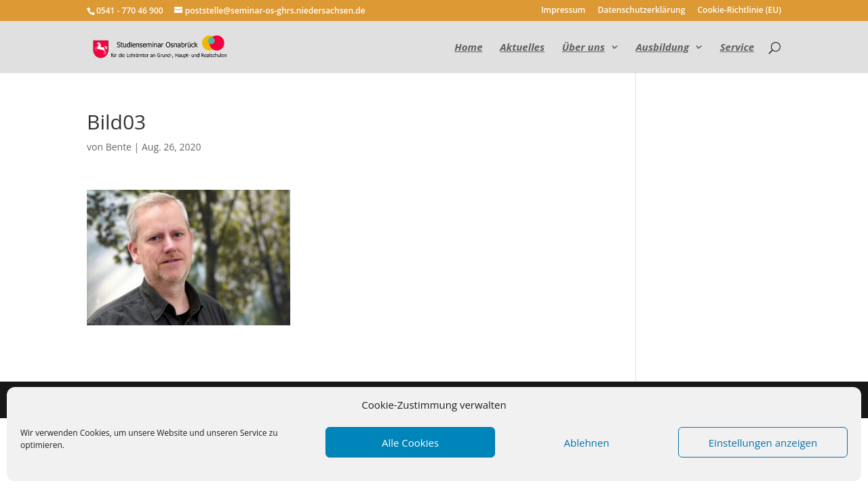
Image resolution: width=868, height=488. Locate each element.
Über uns (584, 48)
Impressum (563, 11)
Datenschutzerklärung (641, 11)
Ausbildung (662, 48)
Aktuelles (522, 48)
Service (737, 48)
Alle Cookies (410, 443)
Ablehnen (587, 443)
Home (468, 48)
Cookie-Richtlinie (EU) (740, 11)
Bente (119, 147)
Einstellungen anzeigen (763, 443)
